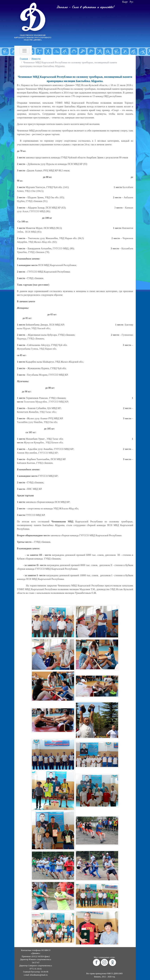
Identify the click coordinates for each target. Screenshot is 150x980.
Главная (24, 59)
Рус (132, 2)
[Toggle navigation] (24, 51)
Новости (36, 59)
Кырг (125, 2)
